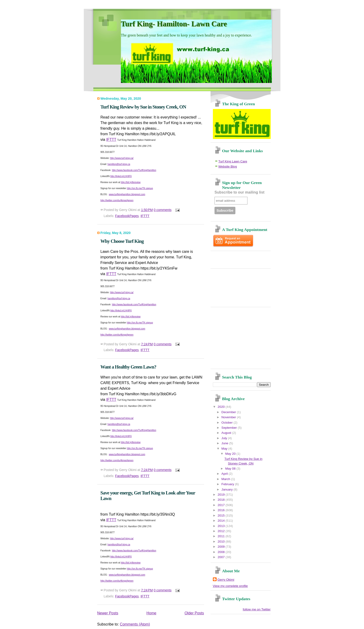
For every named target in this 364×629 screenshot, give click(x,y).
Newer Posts (108, 613)
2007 (222, 557)
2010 (222, 542)
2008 (222, 552)
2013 (222, 526)
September (230, 428)
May (225, 449)
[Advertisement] (240, 258)
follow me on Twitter (257, 609)
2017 (222, 505)
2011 (222, 536)
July (225, 438)
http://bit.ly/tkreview (131, 182)
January (227, 489)
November (229, 417)
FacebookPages (127, 216)
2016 (222, 510)
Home (151, 613)
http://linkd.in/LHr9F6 (121, 176)
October (227, 423)
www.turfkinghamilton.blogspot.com (127, 194)
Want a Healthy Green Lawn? (128, 367)
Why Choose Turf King (122, 241)
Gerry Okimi (226, 580)
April (225, 474)
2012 (222, 531)
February (228, 484)
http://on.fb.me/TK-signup (140, 188)
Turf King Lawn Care (233, 161)
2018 (222, 500)
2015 (222, 515)
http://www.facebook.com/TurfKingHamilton (134, 170)
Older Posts (194, 613)
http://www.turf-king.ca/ (122, 158)
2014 (222, 521)
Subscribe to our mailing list (239, 192)
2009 (222, 547)
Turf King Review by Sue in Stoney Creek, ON (143, 107)
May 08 (231, 469)
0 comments (163, 210)
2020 (222, 407)
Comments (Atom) (135, 624)
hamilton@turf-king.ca (119, 164)
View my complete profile (230, 586)
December (229, 412)
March (226, 479)
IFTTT (111, 140)
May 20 (231, 454)
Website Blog (228, 166)
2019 (222, 495)
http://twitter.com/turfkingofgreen (117, 200)
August (227, 433)
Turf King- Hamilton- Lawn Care (174, 24)
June (225, 443)
